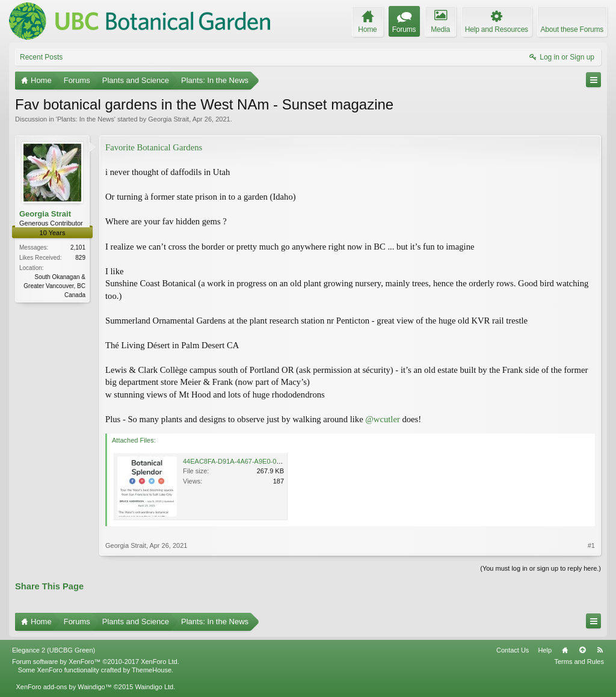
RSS (600, 650)
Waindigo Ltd (154, 687)
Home (565, 650)
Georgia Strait (168, 119)
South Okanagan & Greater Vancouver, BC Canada (54, 286)
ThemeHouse (152, 670)
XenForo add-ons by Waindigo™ (63, 687)
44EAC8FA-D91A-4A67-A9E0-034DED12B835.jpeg (259, 461)
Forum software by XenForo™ (96, 662)
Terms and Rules (579, 662)
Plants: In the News (86, 119)
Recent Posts (41, 57)
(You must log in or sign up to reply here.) (541, 568)
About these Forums (572, 29)
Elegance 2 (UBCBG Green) (54, 650)
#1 (591, 545)
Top (582, 650)
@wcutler (382, 419)
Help (545, 650)
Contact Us (513, 650)
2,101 (78, 247)
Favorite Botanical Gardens (154, 147)
